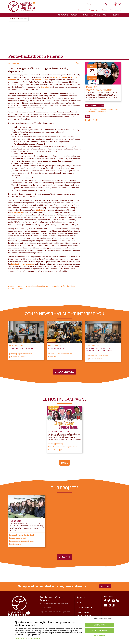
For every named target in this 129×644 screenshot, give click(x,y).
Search (106, 5)
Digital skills (29, 535)
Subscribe (105, 586)
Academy (75, 15)
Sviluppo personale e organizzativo (22, 541)
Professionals (103, 356)
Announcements (85, 608)
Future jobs (52, 357)
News (85, 15)
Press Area (93, 10)
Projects (107, 15)
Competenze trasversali (56, 447)
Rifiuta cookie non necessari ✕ (104, 618)
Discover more (64, 372)
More (65, 463)
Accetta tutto (100, 625)
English (115, 4)
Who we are (63, 15)
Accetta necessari (100, 631)
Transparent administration (84, 614)
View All (64, 557)
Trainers (51, 444)
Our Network (116, 10)
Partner (105, 10)
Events (116, 15)
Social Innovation (16, 289)
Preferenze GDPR (99, 636)
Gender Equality (53, 286)
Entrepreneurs (92, 356)
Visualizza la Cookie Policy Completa (28, 638)
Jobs (79, 602)
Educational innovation (71, 286)
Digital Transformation (36, 286)
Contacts (81, 597)
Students (13, 286)
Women (22, 286)
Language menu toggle (120, 4)
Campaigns (95, 15)
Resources (82, 10)
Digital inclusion (72, 447)
